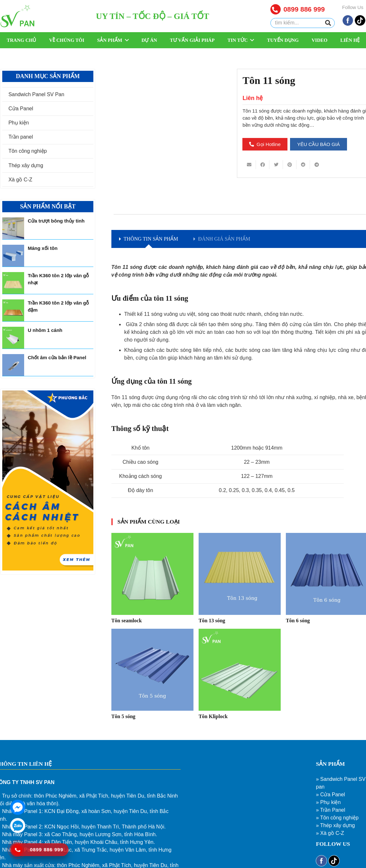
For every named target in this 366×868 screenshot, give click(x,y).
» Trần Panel (330, 810)
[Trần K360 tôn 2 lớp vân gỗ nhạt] (13, 283)
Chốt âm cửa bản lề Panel (57, 357)
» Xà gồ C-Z (330, 833)
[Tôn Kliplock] (240, 670)
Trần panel (21, 137)
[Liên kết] (17, 16)
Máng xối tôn (42, 248)
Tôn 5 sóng (123, 716)
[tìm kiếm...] (303, 23)
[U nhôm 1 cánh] (13, 338)
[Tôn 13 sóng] (240, 574)
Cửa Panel (21, 109)
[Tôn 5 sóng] (152, 670)
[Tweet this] (276, 165)
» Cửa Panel (330, 795)
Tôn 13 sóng (212, 621)
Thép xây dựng (26, 165)
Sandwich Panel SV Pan (36, 94)
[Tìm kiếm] (328, 23)
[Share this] (263, 165)
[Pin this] (290, 165)
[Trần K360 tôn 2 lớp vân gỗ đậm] (13, 310)
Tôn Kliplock (213, 716)
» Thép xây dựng (335, 825)
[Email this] (249, 165)
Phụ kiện (19, 123)
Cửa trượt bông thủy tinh (56, 221)
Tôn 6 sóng (298, 621)
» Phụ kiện (328, 802)
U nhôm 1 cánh (45, 330)
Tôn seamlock (127, 621)
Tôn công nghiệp (28, 151)
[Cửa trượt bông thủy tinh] (13, 228)
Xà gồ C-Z (20, 180)
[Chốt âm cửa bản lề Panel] (13, 365)
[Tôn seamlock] (152, 574)
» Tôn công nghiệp (337, 818)
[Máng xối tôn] (13, 256)
